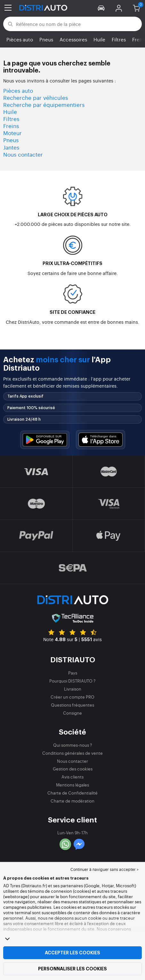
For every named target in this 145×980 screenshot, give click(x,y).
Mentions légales (72, 785)
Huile (99, 39)
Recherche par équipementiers (44, 104)
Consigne (72, 713)
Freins (11, 126)
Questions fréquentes (72, 705)
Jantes (11, 147)
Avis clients (72, 777)
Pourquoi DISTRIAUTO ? (72, 681)
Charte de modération (72, 801)
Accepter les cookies (72, 953)
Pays (73, 673)
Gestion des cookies (73, 769)
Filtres (119, 39)
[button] (101, 8)
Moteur (12, 133)
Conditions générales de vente (72, 753)
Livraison (73, 689)
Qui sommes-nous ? (73, 745)
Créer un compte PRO (72, 697)
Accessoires (73, 39)
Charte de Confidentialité (72, 793)
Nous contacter (23, 154)
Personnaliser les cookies (72, 969)
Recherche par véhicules (36, 97)
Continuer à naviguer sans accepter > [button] (105, 869)
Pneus (46, 39)
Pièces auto (20, 39)
